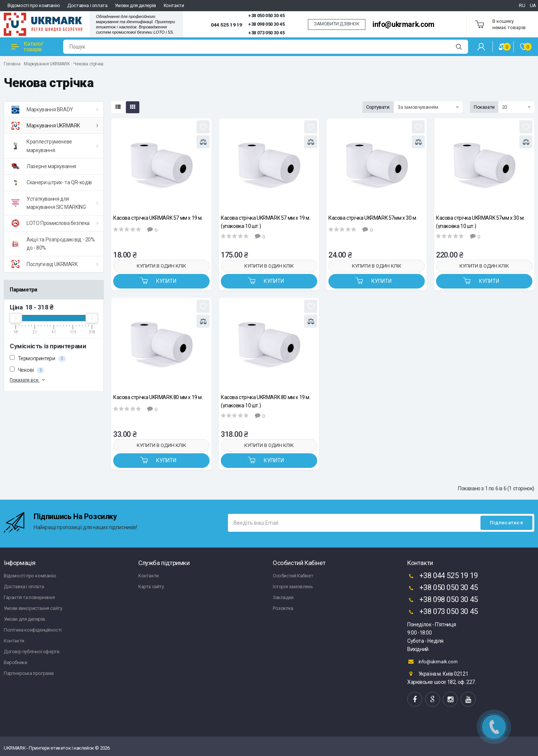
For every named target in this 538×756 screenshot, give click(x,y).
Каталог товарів (27, 47)
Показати (484, 107)
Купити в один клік (161, 266)
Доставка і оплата (87, 5)
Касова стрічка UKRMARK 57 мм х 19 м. (158, 218)
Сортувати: (378, 107)
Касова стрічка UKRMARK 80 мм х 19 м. (158, 397)
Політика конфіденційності (33, 630)
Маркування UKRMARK (47, 64)
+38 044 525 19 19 (443, 576)
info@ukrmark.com (403, 24)
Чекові (27, 370)
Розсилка (283, 608)
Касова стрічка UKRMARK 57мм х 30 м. (373, 218)
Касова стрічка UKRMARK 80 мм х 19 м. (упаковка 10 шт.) (266, 401)
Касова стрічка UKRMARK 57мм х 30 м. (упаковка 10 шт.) (480, 222)
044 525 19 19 (226, 25)
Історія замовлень (293, 587)
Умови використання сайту (33, 608)
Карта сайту (151, 587)
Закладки (283, 597)
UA (533, 5)
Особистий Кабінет (293, 576)
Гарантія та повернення (29, 597)
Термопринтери (38, 358)
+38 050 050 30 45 (266, 16)
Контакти (174, 5)
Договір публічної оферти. (32, 652)
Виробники (15, 662)
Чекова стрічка (88, 64)
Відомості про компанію (34, 5)
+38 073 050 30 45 (266, 33)
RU (522, 5)
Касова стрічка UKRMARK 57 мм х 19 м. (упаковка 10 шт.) (266, 222)
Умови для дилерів (135, 5)
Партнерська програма (29, 673)
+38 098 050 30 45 (266, 24)
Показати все (28, 380)
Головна (12, 64)
